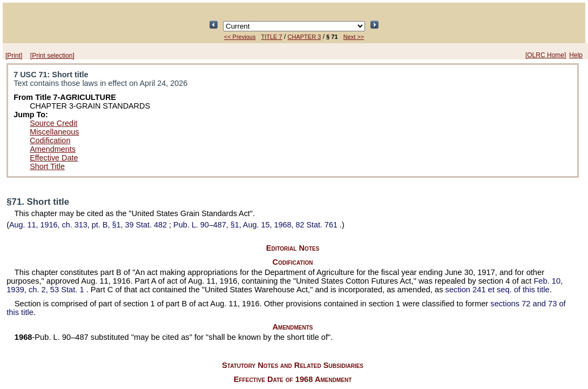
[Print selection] (52, 56)
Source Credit (53, 123)
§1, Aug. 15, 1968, (256, 225)
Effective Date (54, 158)
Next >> (354, 37)
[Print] (14, 56)
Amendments (53, 149)
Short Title (47, 166)
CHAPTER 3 (305, 37)
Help (576, 55)
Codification (50, 140)
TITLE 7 (271, 37)
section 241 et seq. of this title (498, 290)
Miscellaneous (54, 132)
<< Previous (240, 37)
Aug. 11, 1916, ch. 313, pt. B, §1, (89, 225)
